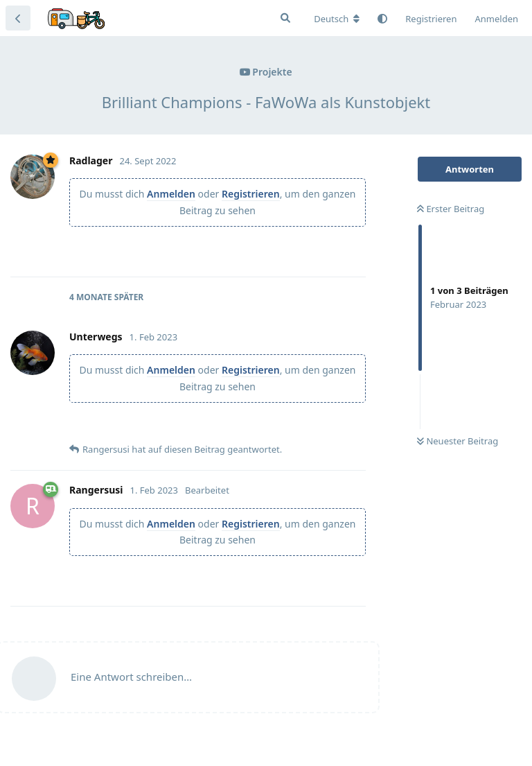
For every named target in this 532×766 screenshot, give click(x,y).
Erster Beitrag (451, 209)
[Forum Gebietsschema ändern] (337, 19)
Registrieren (251, 194)
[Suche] (285, 18)
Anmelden (171, 194)
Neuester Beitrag (458, 441)
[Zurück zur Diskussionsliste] (18, 18)
